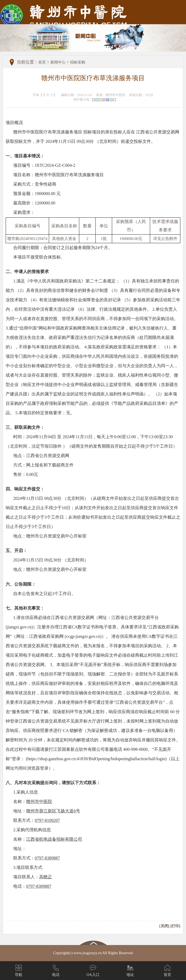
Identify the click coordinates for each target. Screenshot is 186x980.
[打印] (175, 926)
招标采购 (78, 62)
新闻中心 (58, 62)
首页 (42, 62)
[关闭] (164, 926)
